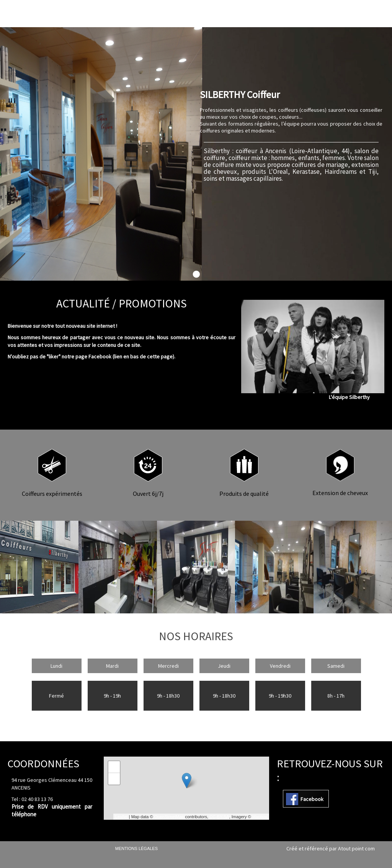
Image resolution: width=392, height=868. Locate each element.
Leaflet (122, 817)
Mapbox (260, 817)
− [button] (114, 779)
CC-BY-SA (219, 817)
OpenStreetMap (169, 817)
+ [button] (114, 767)
